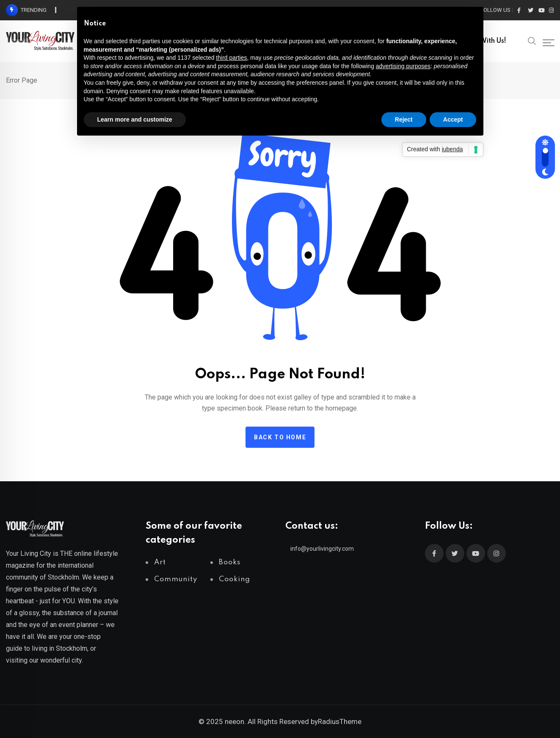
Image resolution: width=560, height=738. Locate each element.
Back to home (280, 437)
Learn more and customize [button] (135, 119)
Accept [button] (453, 119)
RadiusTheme (340, 721)
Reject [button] (404, 119)
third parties (231, 58)
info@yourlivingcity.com (322, 549)
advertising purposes (403, 66)
